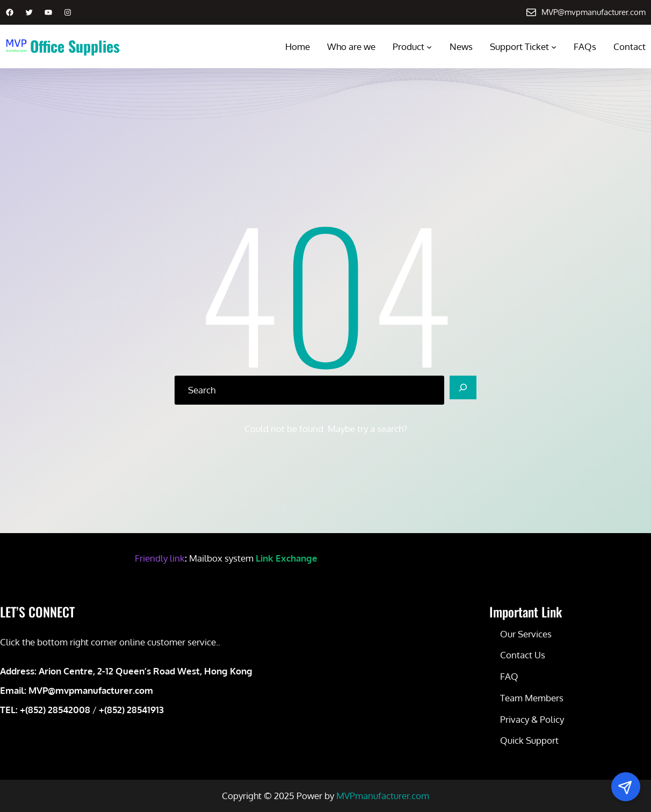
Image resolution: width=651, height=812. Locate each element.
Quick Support (529, 740)
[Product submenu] (429, 47)
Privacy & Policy (532, 719)
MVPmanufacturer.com (383, 796)
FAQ (509, 676)
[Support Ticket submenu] (554, 47)
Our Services (526, 634)
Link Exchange (287, 558)
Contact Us (523, 655)
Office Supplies (75, 46)
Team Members (532, 698)
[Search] (463, 387)
